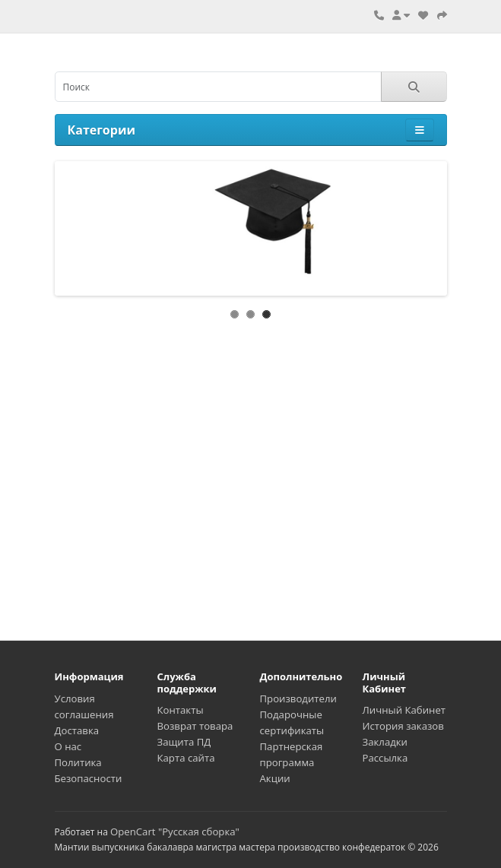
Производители (298, 699)
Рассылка (385, 758)
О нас (68, 746)
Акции (275, 778)
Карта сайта (186, 758)
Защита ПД (184, 742)
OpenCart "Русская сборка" (175, 832)
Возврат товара (195, 726)
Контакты (181, 710)
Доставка (77, 730)
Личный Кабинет (404, 710)
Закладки (385, 742)
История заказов (403, 726)
